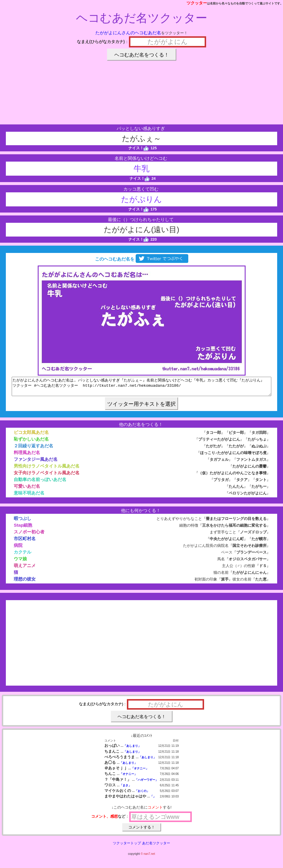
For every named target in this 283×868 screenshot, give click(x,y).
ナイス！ (138, 148)
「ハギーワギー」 (146, 783)
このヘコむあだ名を (141, 259)
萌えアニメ (25, 569)
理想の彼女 (25, 582)
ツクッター (197, 3)
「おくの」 (142, 794)
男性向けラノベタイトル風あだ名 (47, 469)
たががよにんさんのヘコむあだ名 (128, 33)
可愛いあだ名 (27, 490)
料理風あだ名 (27, 456)
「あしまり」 (132, 749)
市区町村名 (25, 542)
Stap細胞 (23, 529)
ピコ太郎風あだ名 (31, 436)
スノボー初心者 (29, 535)
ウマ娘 (20, 562)
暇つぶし (23, 522)
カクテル (23, 555)
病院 (18, 549)
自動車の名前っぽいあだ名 (40, 483)
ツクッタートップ (127, 847)
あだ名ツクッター (156, 847)
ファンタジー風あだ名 (36, 463)
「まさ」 (125, 789)
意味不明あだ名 (29, 496)
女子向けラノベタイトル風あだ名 (47, 476)
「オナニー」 (140, 772)
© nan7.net (148, 857)
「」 (153, 800)
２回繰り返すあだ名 (33, 449)
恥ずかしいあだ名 (31, 442)
